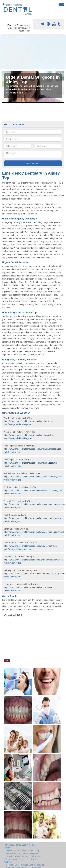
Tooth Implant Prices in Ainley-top (21, 859)
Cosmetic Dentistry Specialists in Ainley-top (25, 865)
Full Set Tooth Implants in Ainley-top (22, 853)
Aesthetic (8, 862)
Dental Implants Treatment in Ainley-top (23, 856)
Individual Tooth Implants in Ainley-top (23, 851)
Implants (8, 848)
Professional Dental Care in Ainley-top (21, 845)
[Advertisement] (27, 52)
